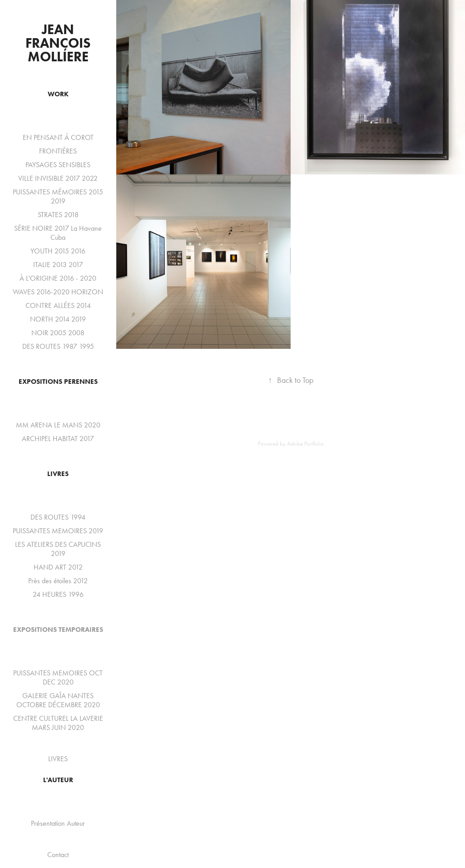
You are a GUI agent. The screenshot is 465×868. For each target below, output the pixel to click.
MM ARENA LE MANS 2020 (58, 425)
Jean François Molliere (60, 43)
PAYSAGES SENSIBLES (58, 165)
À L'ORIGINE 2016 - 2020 (58, 278)
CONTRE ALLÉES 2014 (58, 305)
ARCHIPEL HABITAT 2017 (58, 439)
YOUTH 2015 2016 (58, 251)
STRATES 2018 (58, 215)
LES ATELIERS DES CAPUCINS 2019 (58, 549)
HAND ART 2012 (58, 567)
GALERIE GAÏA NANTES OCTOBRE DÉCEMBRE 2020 (58, 700)
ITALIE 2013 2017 (58, 265)
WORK (58, 94)
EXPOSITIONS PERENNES (58, 382)
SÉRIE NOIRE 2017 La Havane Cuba (58, 233)
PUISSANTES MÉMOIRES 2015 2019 (58, 196)
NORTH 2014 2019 (58, 319)
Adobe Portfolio (305, 444)
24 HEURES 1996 (58, 594)
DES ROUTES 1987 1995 (58, 346)
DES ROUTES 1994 (58, 517)
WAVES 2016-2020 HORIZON (58, 292)
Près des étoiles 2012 (58, 581)
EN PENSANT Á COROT (58, 137)
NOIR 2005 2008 (58, 333)
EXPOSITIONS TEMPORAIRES (58, 630)
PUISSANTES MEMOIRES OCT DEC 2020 (58, 677)
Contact (58, 855)
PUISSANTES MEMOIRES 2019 (58, 531)
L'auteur (58, 780)
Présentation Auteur (58, 823)
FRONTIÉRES (58, 151)
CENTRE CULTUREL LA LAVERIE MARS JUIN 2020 (58, 723)
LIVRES (58, 474)
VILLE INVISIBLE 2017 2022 (58, 178)
